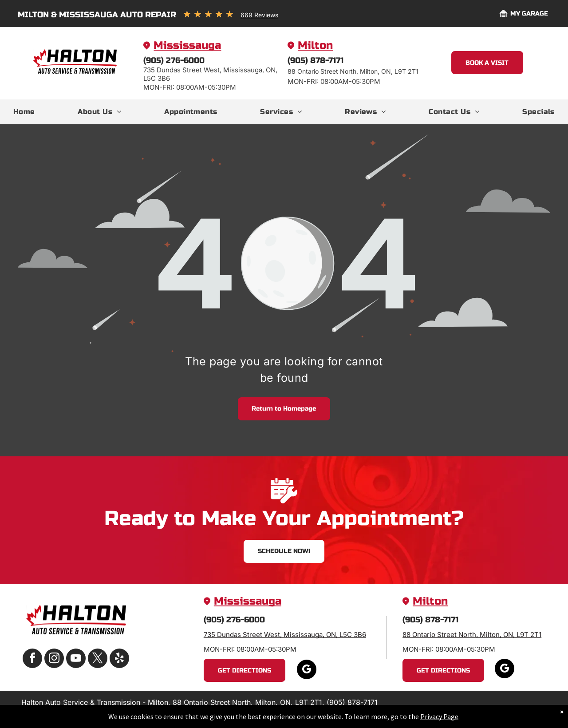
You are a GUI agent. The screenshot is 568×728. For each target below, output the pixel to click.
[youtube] (76, 659)
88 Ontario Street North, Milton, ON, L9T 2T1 (472, 635)
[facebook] (32, 659)
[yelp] (119, 659)
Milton (315, 45)
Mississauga (187, 45)
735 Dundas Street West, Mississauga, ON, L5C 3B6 (285, 635)
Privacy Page (439, 716)
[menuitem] (24, 112)
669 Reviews (259, 15)
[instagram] (54, 659)
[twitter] (98, 659)
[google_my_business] (307, 671)
